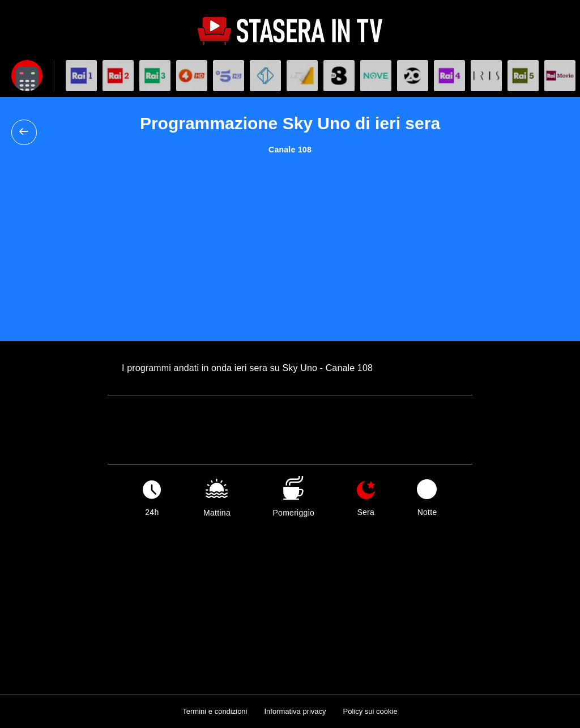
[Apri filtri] (27, 76)
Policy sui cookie (370, 711)
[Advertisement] (290, 239)
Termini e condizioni (215, 711)
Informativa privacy (295, 711)
